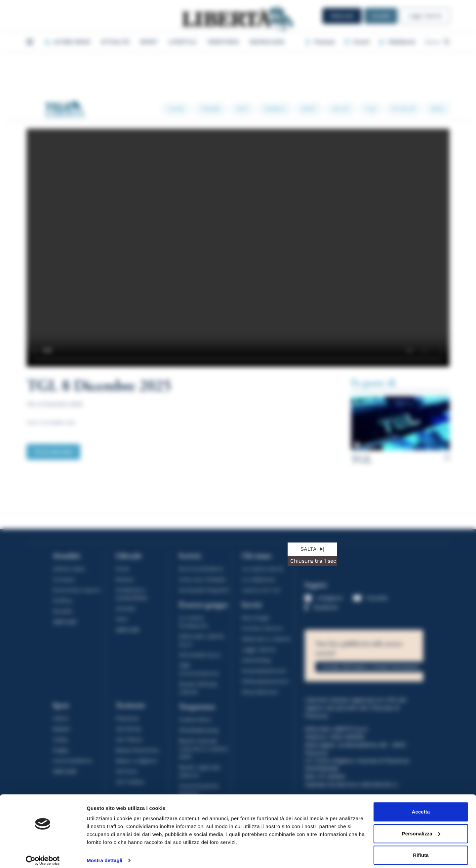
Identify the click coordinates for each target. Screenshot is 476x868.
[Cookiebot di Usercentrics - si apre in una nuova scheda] (43, 855)
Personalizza (421, 828)
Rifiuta (421, 850)
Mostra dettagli (104, 855)
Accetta (421, 806)
